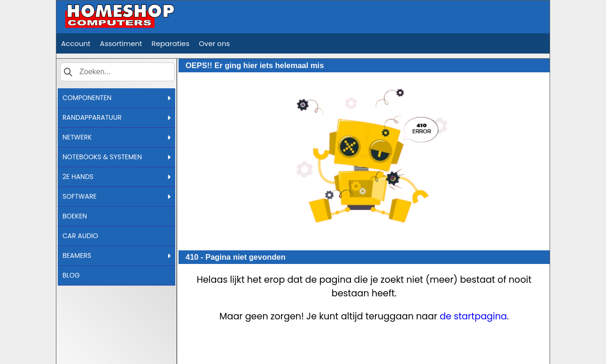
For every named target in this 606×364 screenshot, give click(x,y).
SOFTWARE (117, 196)
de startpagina (473, 316)
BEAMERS (117, 256)
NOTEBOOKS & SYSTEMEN (117, 157)
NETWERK (117, 137)
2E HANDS (117, 177)
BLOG (71, 275)
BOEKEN (75, 216)
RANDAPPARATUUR (117, 117)
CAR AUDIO (80, 236)
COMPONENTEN (117, 98)
